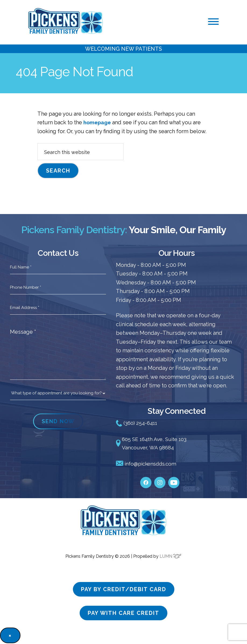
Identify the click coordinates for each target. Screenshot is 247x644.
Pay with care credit (123, 614)
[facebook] (146, 481)
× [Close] (10, 636)
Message (23, 332)
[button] (213, 22)
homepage (98, 122)
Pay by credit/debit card (124, 590)
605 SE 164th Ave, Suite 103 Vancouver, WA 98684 (153, 444)
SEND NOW (58, 421)
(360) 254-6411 (137, 423)
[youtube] (174, 481)
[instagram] (160, 481)
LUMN (170, 557)
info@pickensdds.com (148, 464)
